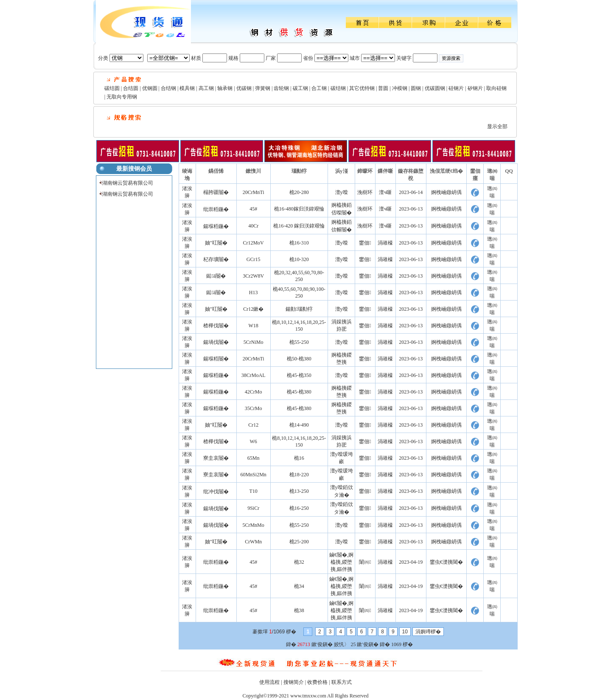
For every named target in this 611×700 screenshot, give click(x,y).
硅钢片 (456, 88)
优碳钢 (244, 88)
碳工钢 (300, 88)
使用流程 (269, 682)
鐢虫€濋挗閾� (446, 562)
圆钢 (416, 88)
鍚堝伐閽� (216, 342)
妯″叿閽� (216, 243)
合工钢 (319, 88)
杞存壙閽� (216, 259)
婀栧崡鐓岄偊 (446, 192)
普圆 (383, 88)
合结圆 (131, 88)
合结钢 (168, 88)
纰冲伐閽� (216, 492)
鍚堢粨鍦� (216, 226)
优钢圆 (150, 88)
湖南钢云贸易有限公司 (128, 183)
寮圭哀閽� (216, 458)
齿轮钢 (281, 88)
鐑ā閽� (216, 276)
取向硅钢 (496, 88)
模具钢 (187, 88)
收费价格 (317, 682)
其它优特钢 (362, 88)
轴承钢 (225, 88)
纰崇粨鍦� (216, 209)
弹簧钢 (263, 88)
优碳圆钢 (435, 88)
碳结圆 (112, 88)
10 (405, 632)
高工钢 (206, 88)
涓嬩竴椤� (428, 632)
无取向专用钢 (122, 97)
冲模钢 (400, 88)
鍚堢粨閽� (216, 359)
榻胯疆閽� (216, 192)
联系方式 (342, 682)
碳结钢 (338, 88)
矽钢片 (475, 88)
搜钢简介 (294, 682)
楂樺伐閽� (216, 326)
